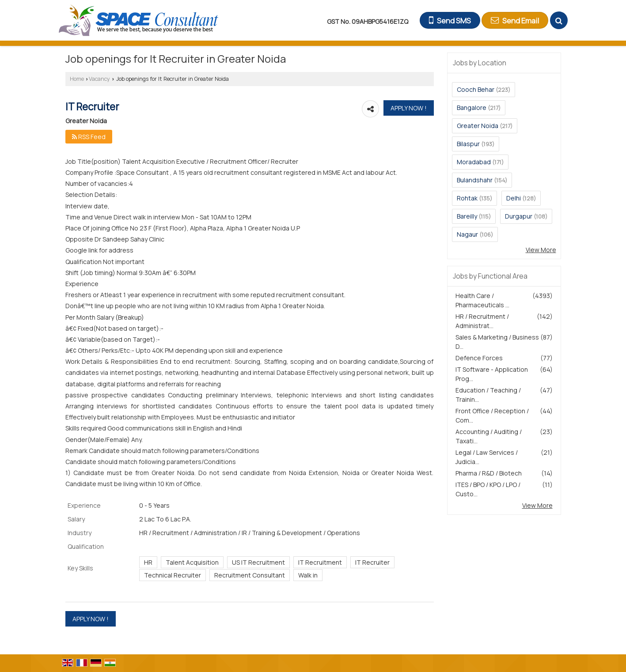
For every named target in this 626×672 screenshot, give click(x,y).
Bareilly (467, 216)
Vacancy (99, 79)
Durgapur (519, 216)
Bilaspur (468, 144)
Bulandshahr (475, 180)
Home (77, 79)
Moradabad (474, 162)
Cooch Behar (476, 89)
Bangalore (472, 108)
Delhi (514, 198)
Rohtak (467, 198)
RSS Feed (89, 137)
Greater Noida (478, 126)
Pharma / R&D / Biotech (489, 473)
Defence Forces (479, 358)
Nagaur (467, 234)
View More (541, 250)
